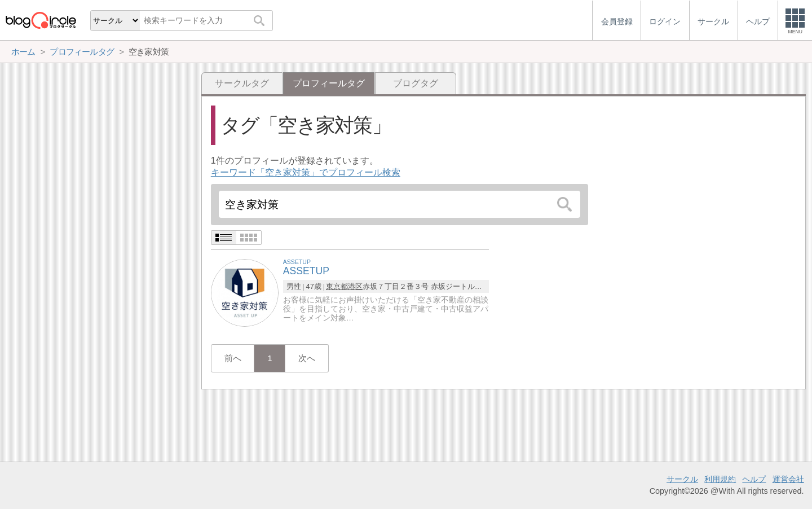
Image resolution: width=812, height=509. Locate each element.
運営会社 (788, 479)
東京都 (337, 286)
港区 (355, 286)
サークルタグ (242, 83)
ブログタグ (416, 83)
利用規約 (720, 479)
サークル (682, 479)
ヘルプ (754, 479)
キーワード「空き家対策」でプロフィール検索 (306, 172)
